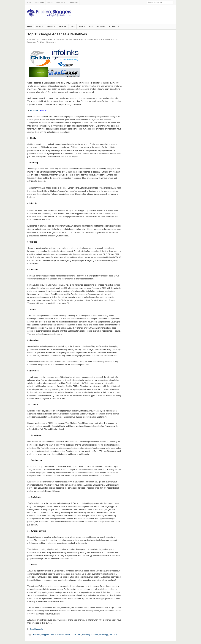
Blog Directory (97, 27)
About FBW (39, 3)
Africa (82, 27)
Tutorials (114, 27)
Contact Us (73, 3)
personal (114, 39)
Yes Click (40, 42)
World (40, 27)
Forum (50, 3)
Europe (63, 27)
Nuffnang (106, 39)
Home (29, 3)
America (51, 27)
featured (82, 39)
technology (32, 42)
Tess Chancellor (37, 629)
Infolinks (90, 39)
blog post (69, 39)
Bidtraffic (61, 39)
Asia (73, 27)
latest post (98, 39)
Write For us (61, 3)
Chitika (76, 39)
